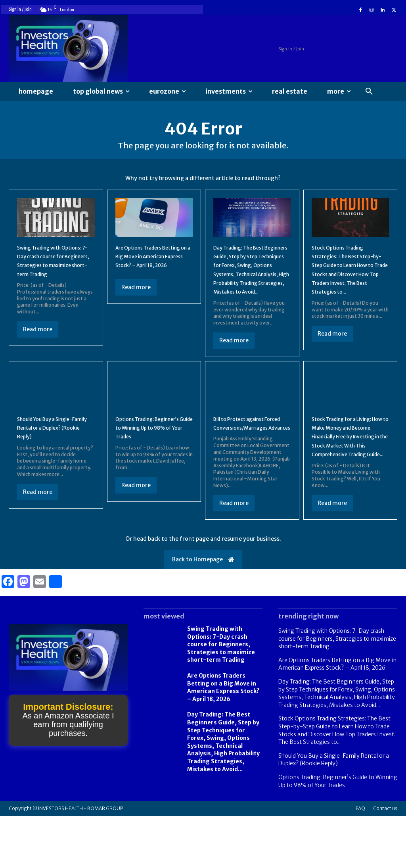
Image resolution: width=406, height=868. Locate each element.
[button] (369, 92)
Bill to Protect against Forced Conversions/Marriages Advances (249, 457)
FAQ (360, 860)
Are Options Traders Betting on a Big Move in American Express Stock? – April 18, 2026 (223, 739)
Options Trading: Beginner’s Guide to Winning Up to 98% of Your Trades (148, 457)
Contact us (385, 860)
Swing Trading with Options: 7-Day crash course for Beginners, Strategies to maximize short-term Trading (51, 273)
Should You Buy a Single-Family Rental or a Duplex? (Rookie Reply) (55, 453)
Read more (38, 346)
